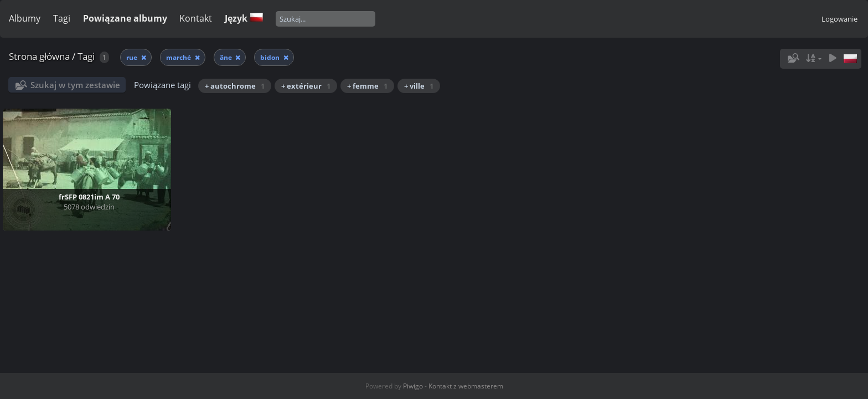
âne (227, 57)
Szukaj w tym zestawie (75, 85)
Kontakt (196, 18)
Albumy (25, 18)
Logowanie (839, 19)
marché (179, 57)
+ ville (419, 86)
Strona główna (39, 56)
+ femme (367, 86)
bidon (271, 57)
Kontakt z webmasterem (466, 386)
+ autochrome (235, 86)
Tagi (62, 18)
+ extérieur (306, 86)
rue (133, 57)
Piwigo (413, 386)
